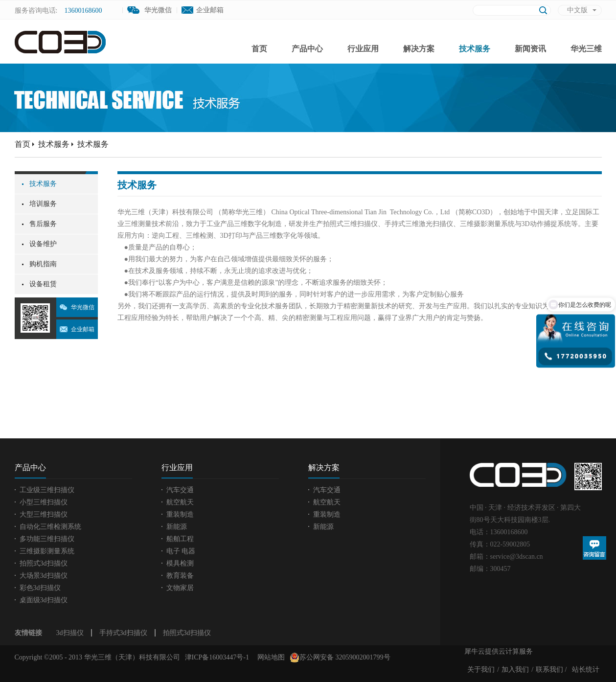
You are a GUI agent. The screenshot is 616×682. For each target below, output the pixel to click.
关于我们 (481, 670)
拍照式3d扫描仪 (187, 633)
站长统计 (586, 670)
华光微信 (83, 307)
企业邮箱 (210, 10)
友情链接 (28, 633)
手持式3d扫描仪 (123, 633)
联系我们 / (551, 670)
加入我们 (515, 670)
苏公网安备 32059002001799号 (340, 658)
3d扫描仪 (70, 633)
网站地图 (269, 657)
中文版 (577, 10)
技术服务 (54, 144)
